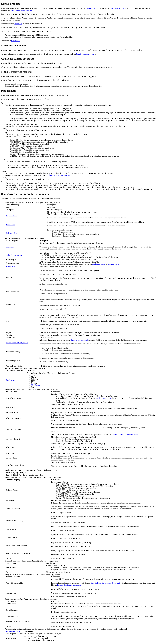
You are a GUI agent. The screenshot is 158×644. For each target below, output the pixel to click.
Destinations (16, 41)
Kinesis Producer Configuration (17, 343)
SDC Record (36, 385)
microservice (92, 8)
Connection (10, 247)
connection (18, 24)
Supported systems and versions (22, 10)
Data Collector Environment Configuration (106, 584)
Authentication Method (14, 255)
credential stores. (113, 264)
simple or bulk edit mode (80, 340)
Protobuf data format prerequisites (58, 175)
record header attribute (103, 398)
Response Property (13, 632)
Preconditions (11, 225)
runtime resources (99, 264)
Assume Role (10, 266)
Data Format (10, 380)
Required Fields (11, 216)
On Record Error (12, 233)
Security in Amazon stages (86, 54)
